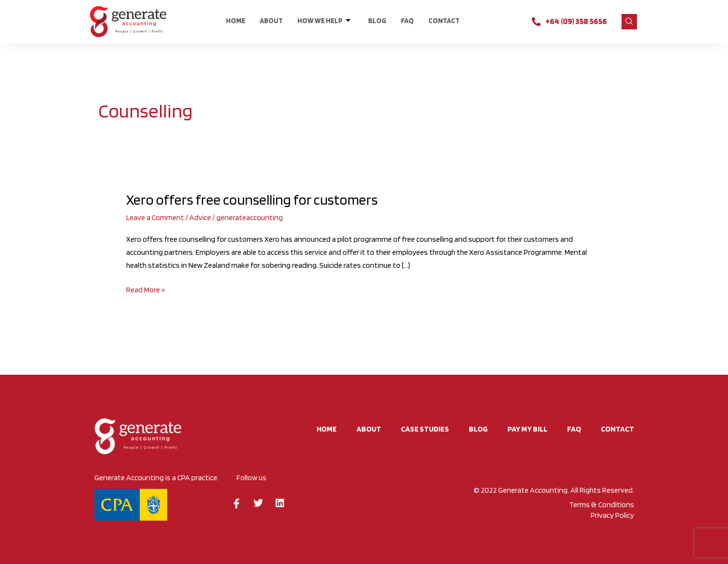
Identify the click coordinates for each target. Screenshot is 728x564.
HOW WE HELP (324, 21)
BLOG (377, 21)
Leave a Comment (155, 217)
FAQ (407, 21)
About (271, 21)
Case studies (425, 429)
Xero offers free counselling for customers (252, 199)
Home (236, 21)
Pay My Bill (527, 429)
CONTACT (444, 21)
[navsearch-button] (629, 22)
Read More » (146, 289)
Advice (200, 217)
